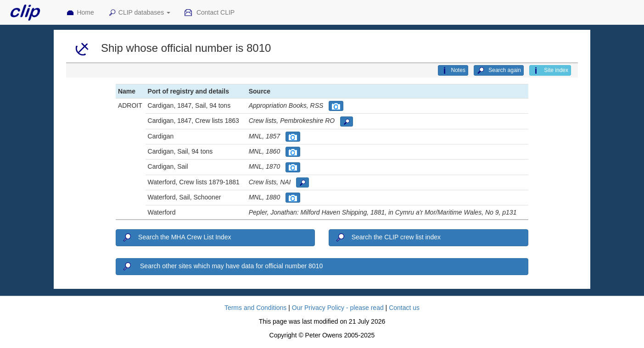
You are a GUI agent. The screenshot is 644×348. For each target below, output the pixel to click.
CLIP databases (139, 13)
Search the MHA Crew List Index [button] (176, 238)
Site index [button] (550, 71)
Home (80, 13)
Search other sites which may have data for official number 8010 (222, 266)
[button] (336, 106)
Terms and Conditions (255, 308)
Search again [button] (499, 71)
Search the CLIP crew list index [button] (387, 238)
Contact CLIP (209, 13)
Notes (453, 71)
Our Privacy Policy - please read (338, 308)
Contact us (404, 308)
